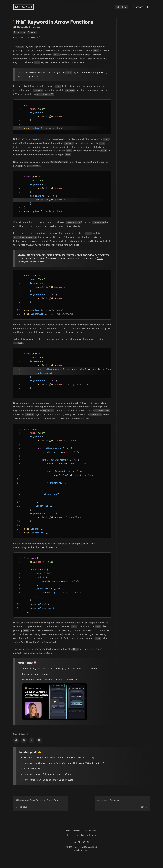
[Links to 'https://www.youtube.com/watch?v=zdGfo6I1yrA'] (38, 143)
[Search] (122, 7)
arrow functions (93, 55)
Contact (138, 7)
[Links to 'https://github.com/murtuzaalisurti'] (75, 842)
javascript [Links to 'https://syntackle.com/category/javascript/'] (19, 32)
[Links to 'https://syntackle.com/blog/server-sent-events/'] (122, 804)
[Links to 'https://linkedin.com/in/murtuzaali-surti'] (79, 842)
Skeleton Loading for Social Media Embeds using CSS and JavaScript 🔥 (59, 757)
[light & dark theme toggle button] (148, 7)
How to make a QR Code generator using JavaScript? (50, 780)
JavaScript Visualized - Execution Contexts (43, 679)
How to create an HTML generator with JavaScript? (48, 774)
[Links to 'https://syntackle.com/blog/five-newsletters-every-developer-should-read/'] (41, 804)
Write (68, 831)
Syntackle (77, 847)
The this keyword (30, 674)
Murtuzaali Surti (23, 27)
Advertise (93, 831)
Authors (75, 831)
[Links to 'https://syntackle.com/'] (23, 7)
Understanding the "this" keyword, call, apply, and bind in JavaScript (56, 668)
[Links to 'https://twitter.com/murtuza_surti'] (84, 842)
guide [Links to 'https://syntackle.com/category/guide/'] (32, 32)
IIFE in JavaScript (32, 769)
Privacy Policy (73, 835)
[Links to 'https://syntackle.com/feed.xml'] (88, 842)
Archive (84, 831)
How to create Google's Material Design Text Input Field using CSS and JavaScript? (64, 763)
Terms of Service (88, 835)
